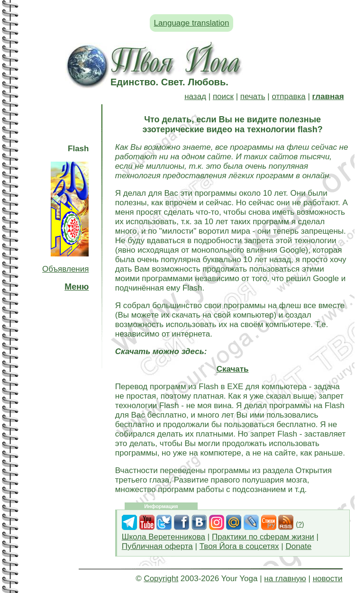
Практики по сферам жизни (263, 537)
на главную (285, 579)
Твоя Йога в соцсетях (239, 546)
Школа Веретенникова (164, 537)
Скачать (233, 369)
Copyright (161, 579)
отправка (288, 96)
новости (328, 579)
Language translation (192, 23)
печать (253, 96)
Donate (298, 546)
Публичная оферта (157, 546)
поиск (223, 96)
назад (195, 96)
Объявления (65, 269)
